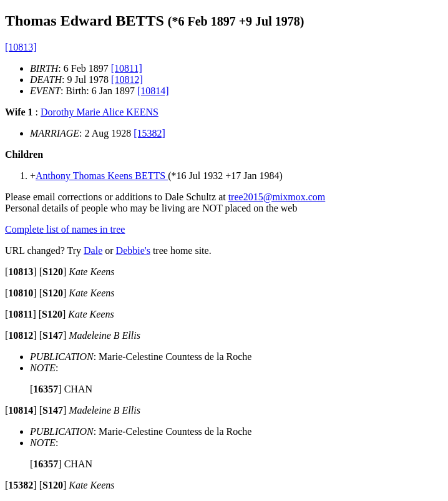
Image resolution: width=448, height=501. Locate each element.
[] (21, 272)
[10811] (127, 68)
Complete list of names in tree (65, 229)
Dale (93, 251)
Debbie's (133, 251)
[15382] (149, 133)
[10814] (153, 91)
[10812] (127, 80)
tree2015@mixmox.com (277, 197)
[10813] (21, 47)
